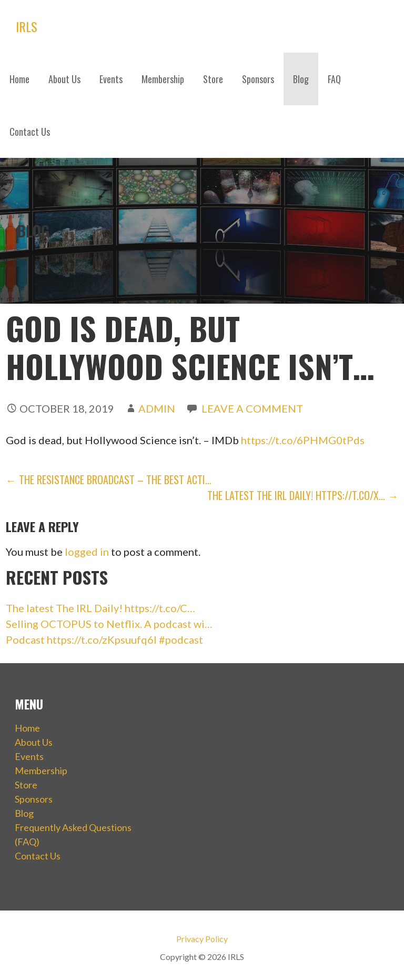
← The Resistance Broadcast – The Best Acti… (109, 479)
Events (111, 79)
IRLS (27, 26)
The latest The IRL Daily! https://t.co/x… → (303, 495)
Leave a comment (252, 408)
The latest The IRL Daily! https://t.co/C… (100, 608)
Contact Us (30, 132)
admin (157, 408)
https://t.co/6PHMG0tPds (303, 440)
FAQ (334, 79)
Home (19, 79)
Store (213, 79)
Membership (163, 79)
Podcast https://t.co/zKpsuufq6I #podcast (104, 639)
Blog (301, 79)
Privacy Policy (202, 939)
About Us (64, 79)
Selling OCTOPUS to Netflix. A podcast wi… (109, 624)
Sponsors (258, 79)
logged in (87, 552)
